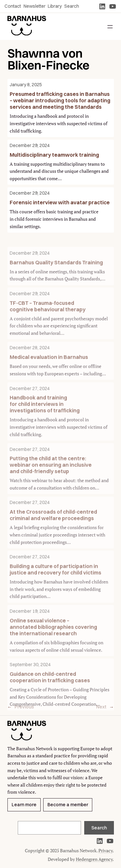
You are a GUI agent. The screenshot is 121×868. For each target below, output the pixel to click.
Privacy (106, 850)
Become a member (68, 805)
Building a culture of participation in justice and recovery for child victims (55, 588)
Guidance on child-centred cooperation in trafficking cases (50, 696)
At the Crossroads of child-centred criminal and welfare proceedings (53, 534)
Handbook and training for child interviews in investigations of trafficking (45, 423)
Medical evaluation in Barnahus (49, 376)
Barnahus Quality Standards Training (56, 281)
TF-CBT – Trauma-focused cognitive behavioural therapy (48, 325)
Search (99, 828)
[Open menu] (110, 27)
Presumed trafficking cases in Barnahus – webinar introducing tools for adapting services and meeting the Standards (60, 101)
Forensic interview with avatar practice (60, 202)
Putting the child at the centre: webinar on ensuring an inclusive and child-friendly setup (51, 484)
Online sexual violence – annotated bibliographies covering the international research (53, 646)
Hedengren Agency (94, 859)
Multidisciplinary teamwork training (54, 155)
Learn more (24, 805)
